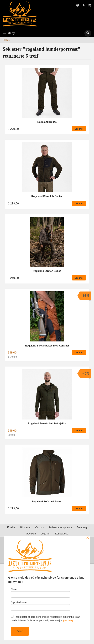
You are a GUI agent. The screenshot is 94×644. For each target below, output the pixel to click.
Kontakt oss (62, 534)
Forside (6, 40)
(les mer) (68, 621)
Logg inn (46, 534)
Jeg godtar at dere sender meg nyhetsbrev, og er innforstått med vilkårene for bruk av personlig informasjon (45, 619)
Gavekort (31, 534)
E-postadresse (40, 606)
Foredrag (82, 527)
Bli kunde (25, 527)
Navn (40, 593)
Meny (9, 33)
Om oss (39, 527)
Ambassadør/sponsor (60, 527)
